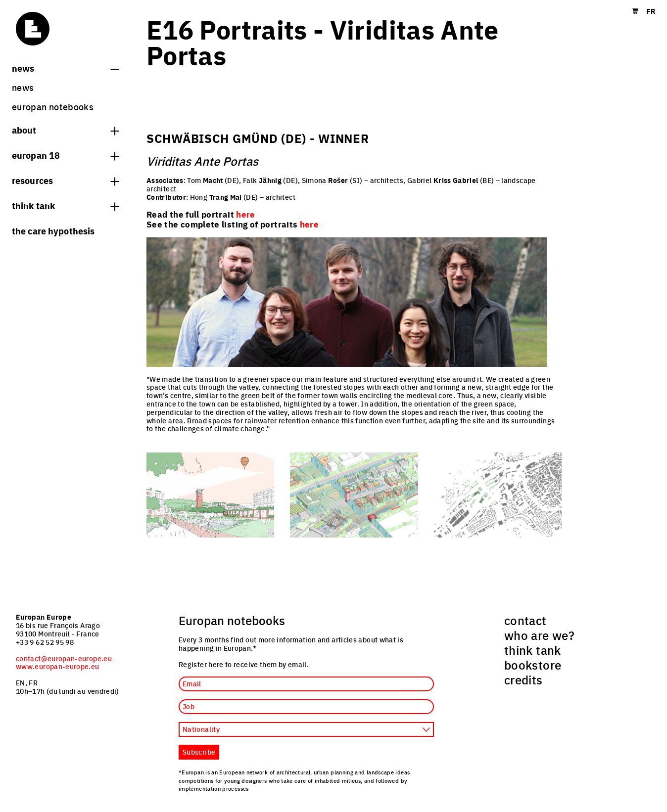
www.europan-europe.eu (58, 666)
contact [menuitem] (525, 620)
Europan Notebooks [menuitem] (53, 107)
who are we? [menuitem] (539, 635)
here (309, 224)
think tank (65, 205)
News (65, 68)
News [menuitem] (23, 87)
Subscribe (199, 752)
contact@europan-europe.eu (64, 658)
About (65, 130)
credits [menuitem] (524, 679)
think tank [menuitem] (533, 650)
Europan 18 (65, 155)
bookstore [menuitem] (533, 665)
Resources (65, 180)
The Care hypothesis (53, 230)
